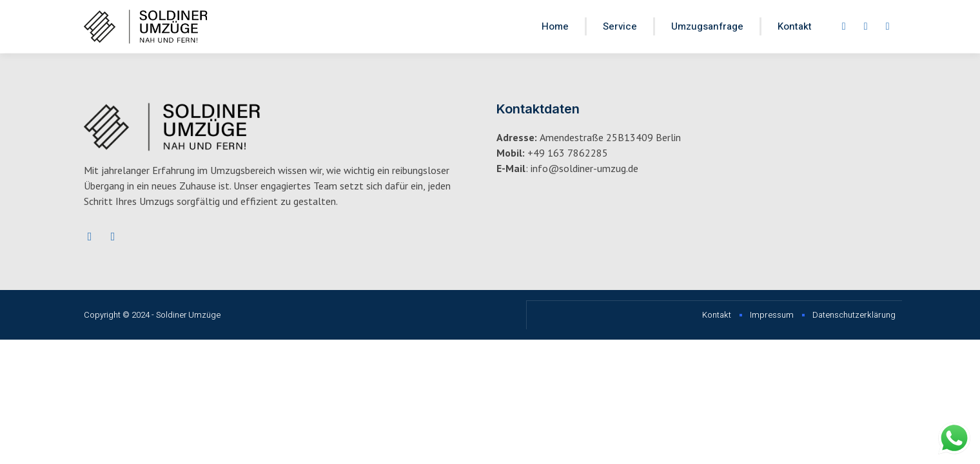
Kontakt (795, 26)
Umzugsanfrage (707, 26)
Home (555, 26)
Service (620, 26)
